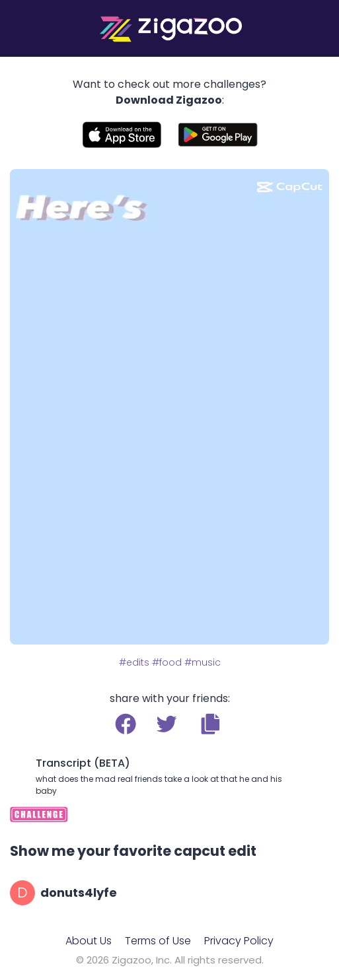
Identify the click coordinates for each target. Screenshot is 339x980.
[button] (210, 724)
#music (203, 662)
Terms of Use (158, 941)
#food (167, 662)
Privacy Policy (239, 941)
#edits (134, 662)
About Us (89, 941)
